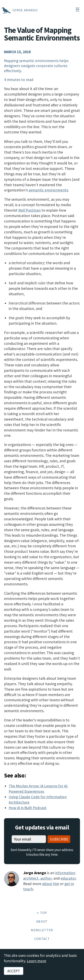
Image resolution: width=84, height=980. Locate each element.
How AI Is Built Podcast (28, 808)
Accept (14, 971)
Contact (42, 939)
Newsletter (42, 930)
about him (51, 884)
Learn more (36, 961)
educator (68, 878)
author (46, 878)
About (42, 921)
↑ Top (42, 913)
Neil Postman (30, 210)
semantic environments (48, 190)
